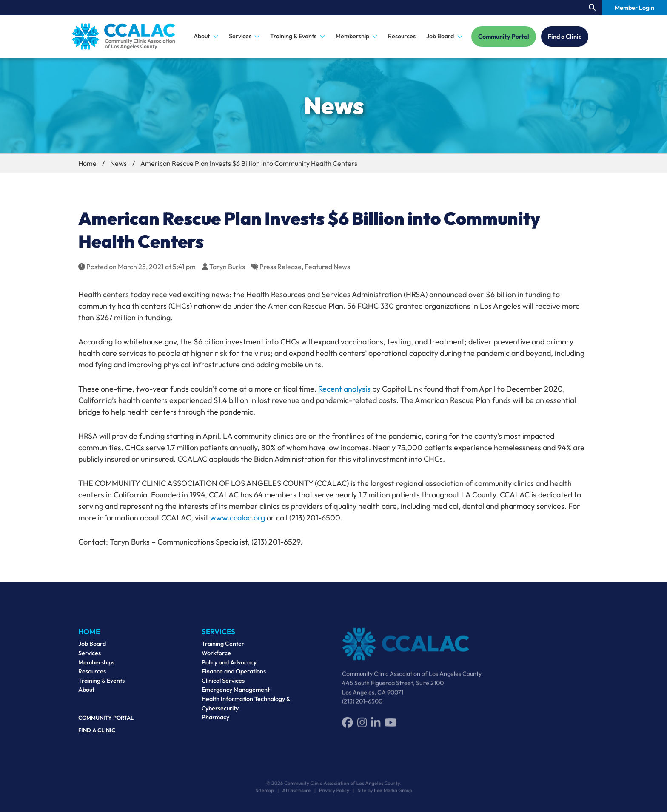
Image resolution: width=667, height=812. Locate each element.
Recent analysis (344, 389)
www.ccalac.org (238, 518)
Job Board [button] (444, 36)
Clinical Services (223, 685)
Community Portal (504, 37)
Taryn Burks (227, 267)
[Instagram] (362, 726)
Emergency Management (236, 694)
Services (90, 656)
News (118, 163)
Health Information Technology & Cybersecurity (246, 708)
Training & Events (101, 683)
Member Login (634, 8)
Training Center (223, 648)
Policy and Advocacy (229, 667)
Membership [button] (357, 36)
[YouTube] (391, 726)
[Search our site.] (592, 8)
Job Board (92, 647)
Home (87, 163)
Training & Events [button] (298, 36)
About (86, 693)
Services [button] (244, 36)
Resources (402, 36)
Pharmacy (215, 721)
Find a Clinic (565, 37)
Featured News (327, 267)
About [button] (206, 36)
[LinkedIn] (376, 726)
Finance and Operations (234, 676)
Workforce (216, 657)
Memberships (96, 665)
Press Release (281, 267)
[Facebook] (348, 726)
